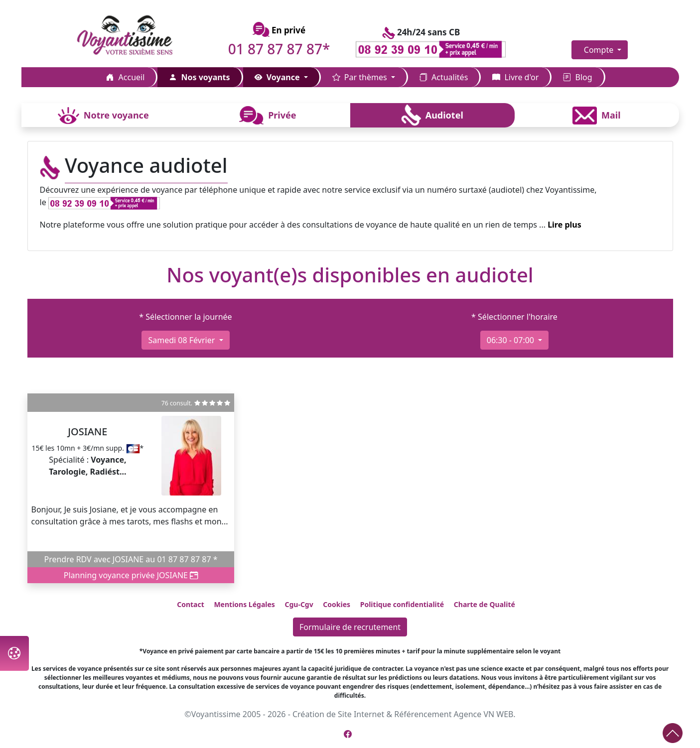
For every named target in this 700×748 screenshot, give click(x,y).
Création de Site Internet (338, 714)
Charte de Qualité (485, 604)
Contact (191, 604)
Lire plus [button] (564, 225)
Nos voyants (199, 77)
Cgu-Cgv (299, 604)
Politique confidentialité (402, 604)
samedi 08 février (182, 340)
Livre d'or (515, 77)
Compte (600, 50)
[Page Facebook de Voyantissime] (348, 734)
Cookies (337, 604)
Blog (577, 77)
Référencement (423, 714)
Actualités (444, 77)
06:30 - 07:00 (511, 340)
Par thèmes (361, 77)
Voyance (278, 77)
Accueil (125, 77)
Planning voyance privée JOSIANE (131, 575)
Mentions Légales (244, 604)
